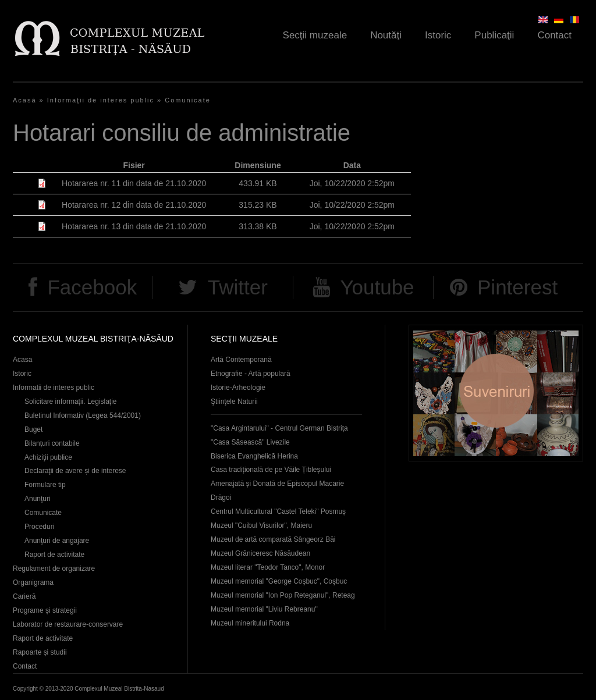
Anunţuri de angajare (57, 541)
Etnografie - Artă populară (251, 374)
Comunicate (188, 100)
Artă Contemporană (241, 360)
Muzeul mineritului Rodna (250, 623)
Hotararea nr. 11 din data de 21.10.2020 (134, 183)
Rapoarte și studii (40, 652)
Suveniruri (496, 393)
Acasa (22, 360)
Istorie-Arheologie (238, 388)
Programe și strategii (45, 610)
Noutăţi (386, 35)
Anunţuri (38, 499)
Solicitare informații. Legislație (71, 401)
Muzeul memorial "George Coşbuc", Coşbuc (279, 581)
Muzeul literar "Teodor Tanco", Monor (268, 567)
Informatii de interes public (54, 388)
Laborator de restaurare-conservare (68, 624)
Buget (33, 429)
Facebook (92, 287)
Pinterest (517, 287)
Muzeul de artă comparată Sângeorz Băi (273, 539)
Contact (554, 35)
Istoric (438, 35)
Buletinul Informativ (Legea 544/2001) (83, 415)
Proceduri (39, 527)
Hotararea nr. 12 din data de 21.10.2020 (134, 205)
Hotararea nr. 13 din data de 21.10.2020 (134, 226)
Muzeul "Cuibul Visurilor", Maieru (261, 525)
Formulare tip (45, 485)
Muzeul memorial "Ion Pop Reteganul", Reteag (283, 595)
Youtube (377, 287)
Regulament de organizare (54, 568)
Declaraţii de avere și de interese (75, 471)
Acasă (25, 100)
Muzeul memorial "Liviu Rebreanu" (264, 609)
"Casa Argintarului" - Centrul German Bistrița (279, 428)
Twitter (238, 287)
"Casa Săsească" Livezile (250, 442)
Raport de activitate (54, 555)
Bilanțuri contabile (52, 443)
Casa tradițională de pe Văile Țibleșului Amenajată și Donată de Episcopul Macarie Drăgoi (277, 484)
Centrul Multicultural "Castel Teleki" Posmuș (278, 511)
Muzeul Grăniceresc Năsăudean (260, 553)
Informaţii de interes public (101, 100)
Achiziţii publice (48, 457)
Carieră (24, 596)
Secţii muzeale (315, 35)
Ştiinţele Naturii (234, 401)
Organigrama (33, 582)
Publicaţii (494, 35)
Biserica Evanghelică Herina (254, 456)
